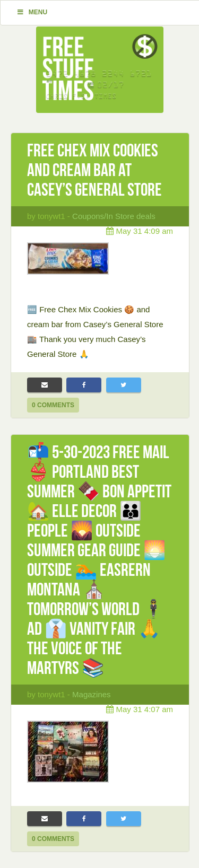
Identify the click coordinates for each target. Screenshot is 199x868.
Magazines (92, 694)
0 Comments (53, 405)
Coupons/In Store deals (114, 216)
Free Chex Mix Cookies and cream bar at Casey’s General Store (94, 170)
